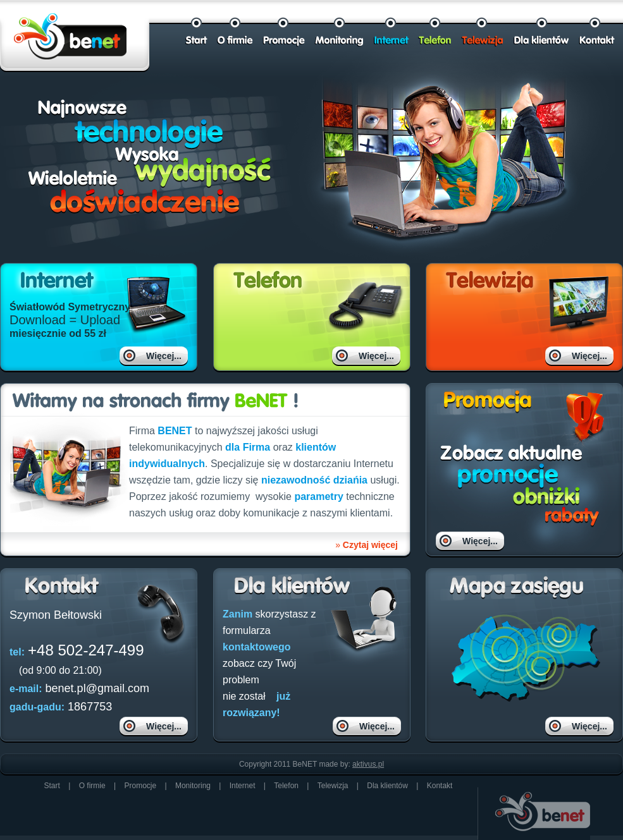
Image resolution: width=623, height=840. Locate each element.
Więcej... (164, 356)
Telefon (286, 786)
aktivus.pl (368, 764)
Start (52, 786)
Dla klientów (388, 786)
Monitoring (193, 786)
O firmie (92, 786)
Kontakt (440, 786)
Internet (243, 786)
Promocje (140, 786)
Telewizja (333, 786)
